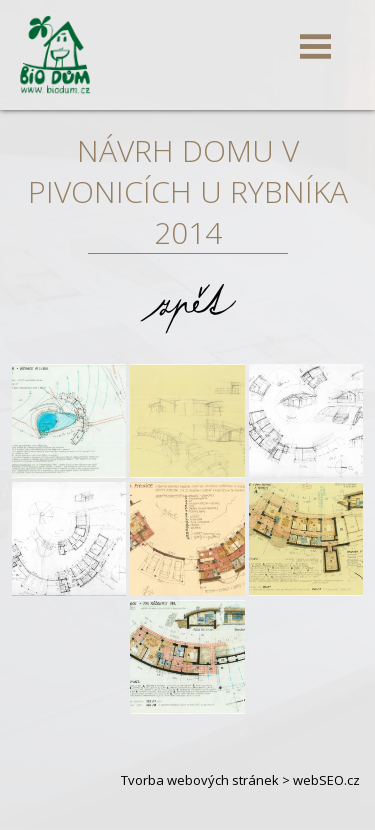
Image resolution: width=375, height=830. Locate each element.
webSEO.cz (326, 780)
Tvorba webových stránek (200, 780)
